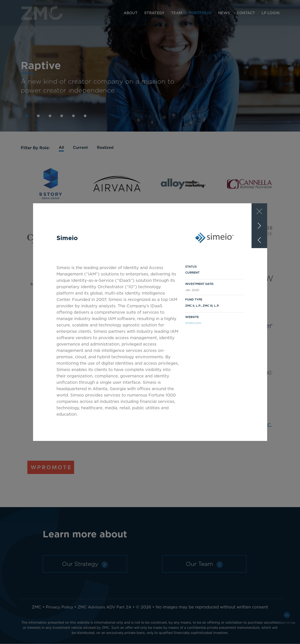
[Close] (259, 211)
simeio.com (193, 323)
